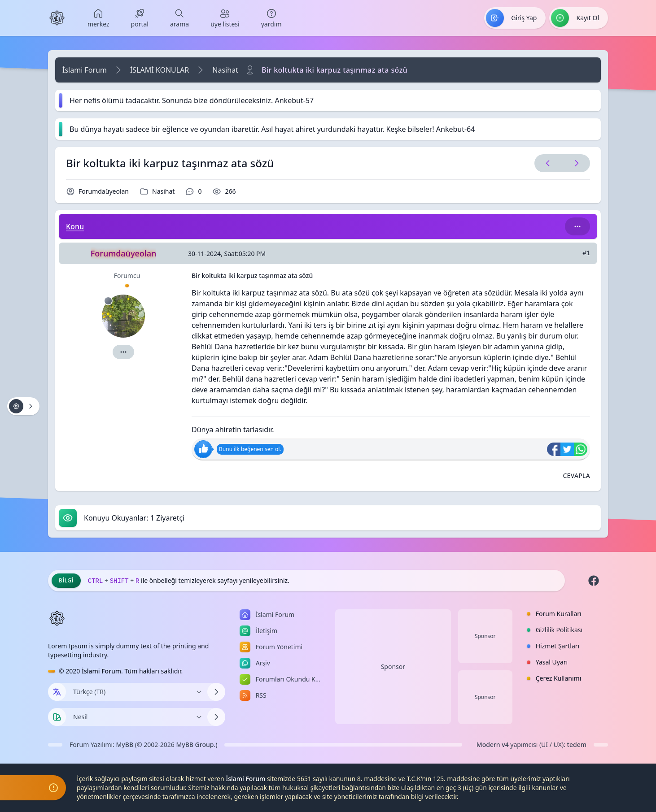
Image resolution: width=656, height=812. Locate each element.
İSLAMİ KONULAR (160, 70)
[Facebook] (594, 581)
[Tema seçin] (57, 717)
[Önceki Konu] (548, 163)
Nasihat (225, 70)
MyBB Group (195, 745)
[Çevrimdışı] (108, 301)
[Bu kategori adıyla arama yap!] (577, 226)
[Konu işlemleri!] (23, 406)
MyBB (125, 745)
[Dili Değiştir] (137, 692)
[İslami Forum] (57, 18)
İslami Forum (85, 70)
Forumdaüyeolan (104, 191)
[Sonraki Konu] (575, 163)
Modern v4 (493, 745)
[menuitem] (98, 18)
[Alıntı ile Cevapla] (576, 476)
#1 (586, 253)
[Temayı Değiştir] (137, 717)
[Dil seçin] (57, 692)
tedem (577, 745)
